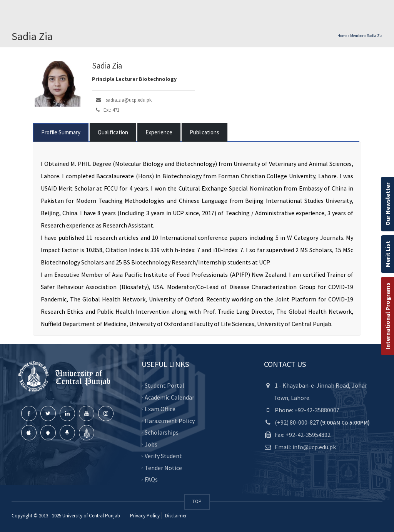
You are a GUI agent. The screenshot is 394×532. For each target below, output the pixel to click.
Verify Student (163, 456)
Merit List (387, 254)
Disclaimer (175, 516)
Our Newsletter (387, 204)
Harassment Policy (170, 421)
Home (342, 36)
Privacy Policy (145, 516)
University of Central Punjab (91, 516)
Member (357, 36)
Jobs (151, 444)
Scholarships (162, 432)
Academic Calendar (169, 397)
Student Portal (164, 385)
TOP (197, 501)
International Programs (387, 316)
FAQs (151, 479)
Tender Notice (163, 468)
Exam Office (160, 409)
